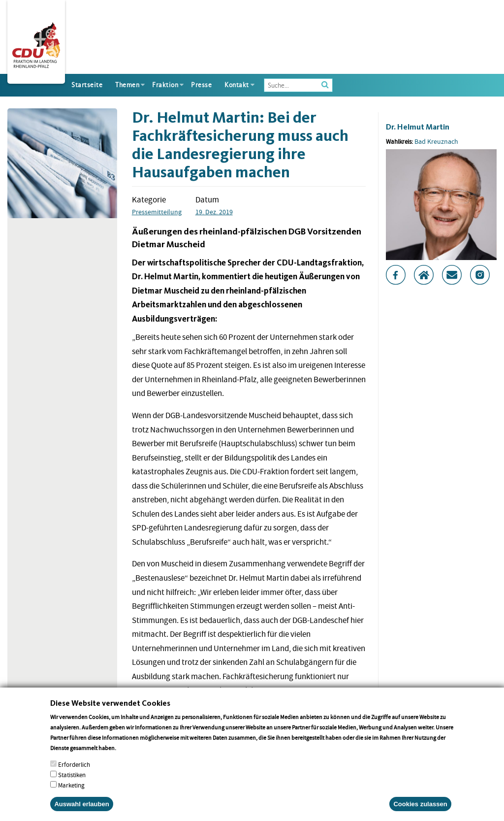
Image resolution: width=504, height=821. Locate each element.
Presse (201, 85)
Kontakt (237, 85)
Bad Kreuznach (436, 141)
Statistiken (72, 787)
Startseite (87, 85)
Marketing (71, 798)
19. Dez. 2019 (214, 212)
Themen (127, 85)
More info (130, 760)
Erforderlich (74, 777)
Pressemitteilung (157, 212)
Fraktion (165, 85)
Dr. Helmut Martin (418, 127)
